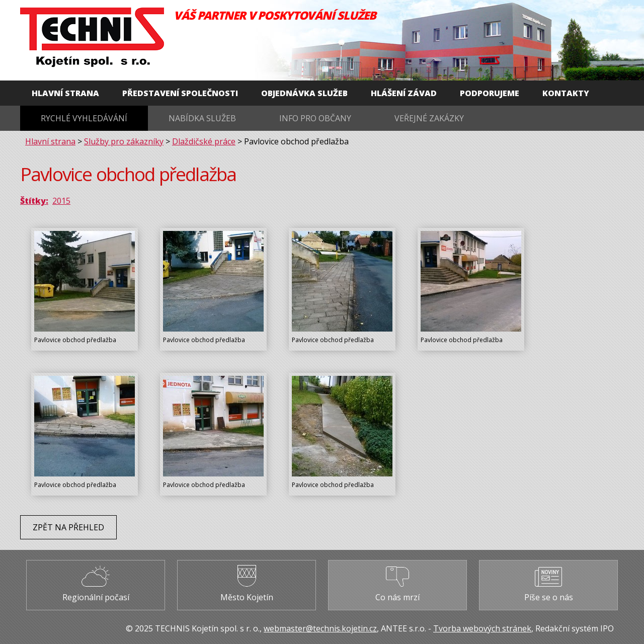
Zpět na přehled (68, 527)
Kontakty (566, 93)
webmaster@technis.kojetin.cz (320, 628)
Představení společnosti (180, 93)
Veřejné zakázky (429, 118)
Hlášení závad (404, 93)
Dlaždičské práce (204, 141)
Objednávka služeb (304, 93)
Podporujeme (490, 93)
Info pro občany (315, 118)
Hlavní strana (65, 93)
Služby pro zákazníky (124, 141)
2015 (61, 201)
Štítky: (34, 201)
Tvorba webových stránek (482, 628)
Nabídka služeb (202, 118)
